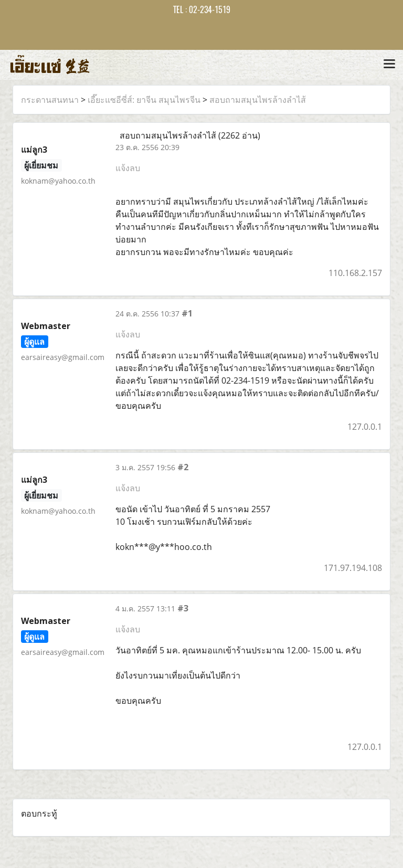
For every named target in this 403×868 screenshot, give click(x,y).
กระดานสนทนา (50, 100)
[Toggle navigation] (389, 65)
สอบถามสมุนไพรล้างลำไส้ (258, 100)
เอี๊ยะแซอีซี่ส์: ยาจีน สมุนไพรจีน (144, 100)
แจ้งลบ (128, 168)
